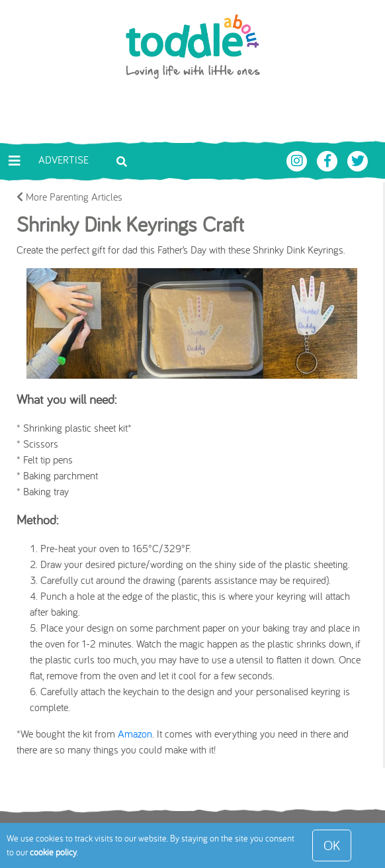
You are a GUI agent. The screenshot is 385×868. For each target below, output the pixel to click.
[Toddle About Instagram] (298, 160)
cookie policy (53, 852)
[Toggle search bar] (122, 160)
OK (332, 845)
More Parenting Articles (69, 197)
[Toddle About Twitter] (358, 160)
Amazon (135, 734)
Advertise (64, 160)
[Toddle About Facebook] (329, 160)
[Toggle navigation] (15, 161)
